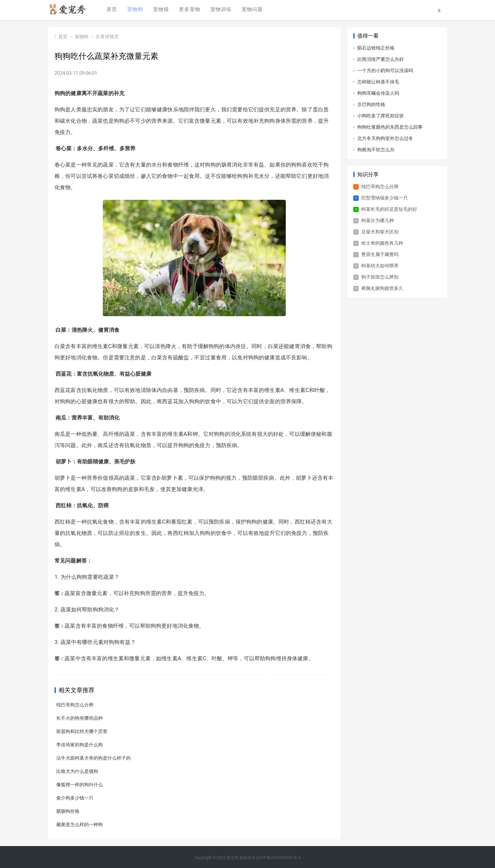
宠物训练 (220, 10)
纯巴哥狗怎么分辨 (75, 705)
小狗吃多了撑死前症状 (381, 116)
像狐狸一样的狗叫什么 (80, 785)
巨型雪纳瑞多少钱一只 (385, 198)
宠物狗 (134, 10)
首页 (111, 10)
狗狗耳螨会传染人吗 (378, 93)
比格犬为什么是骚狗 (77, 771)
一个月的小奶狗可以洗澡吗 (385, 70)
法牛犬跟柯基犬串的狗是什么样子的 (93, 758)
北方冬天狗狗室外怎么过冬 (385, 138)
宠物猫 (160, 10)
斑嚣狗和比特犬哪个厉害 (82, 731)
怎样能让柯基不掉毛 (378, 82)
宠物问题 (251, 10)
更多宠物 (189, 10)
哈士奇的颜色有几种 (382, 243)
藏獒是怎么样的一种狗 (80, 824)
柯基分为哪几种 (378, 220)
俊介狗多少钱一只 (75, 798)
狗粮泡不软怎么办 (376, 150)
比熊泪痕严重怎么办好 (381, 59)
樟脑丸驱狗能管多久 (382, 288)
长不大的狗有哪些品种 (80, 718)
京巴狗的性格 (371, 104)
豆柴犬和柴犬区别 (380, 232)
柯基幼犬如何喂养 (380, 266)
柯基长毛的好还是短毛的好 (389, 209)
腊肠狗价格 (68, 811)
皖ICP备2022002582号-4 (278, 858)
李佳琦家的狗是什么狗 (80, 745)
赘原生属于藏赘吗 (380, 254)
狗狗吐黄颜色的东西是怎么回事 (390, 127)
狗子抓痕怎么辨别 (380, 277)
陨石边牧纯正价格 (376, 48)
